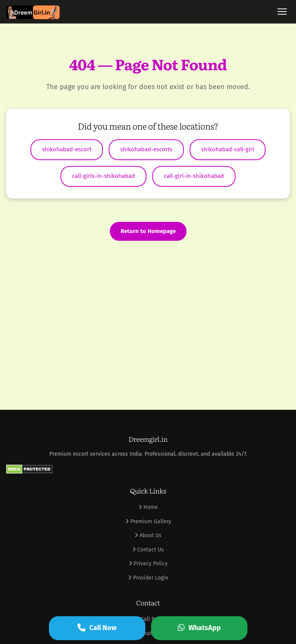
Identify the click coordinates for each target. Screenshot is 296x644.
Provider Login (148, 578)
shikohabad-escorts (146, 149)
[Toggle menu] (282, 12)
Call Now (97, 628)
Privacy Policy (148, 564)
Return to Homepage (148, 231)
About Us (148, 535)
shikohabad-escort (67, 149)
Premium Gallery (148, 521)
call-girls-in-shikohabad (103, 176)
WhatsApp (199, 628)
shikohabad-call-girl (228, 149)
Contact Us (148, 550)
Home (148, 507)
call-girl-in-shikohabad (194, 176)
